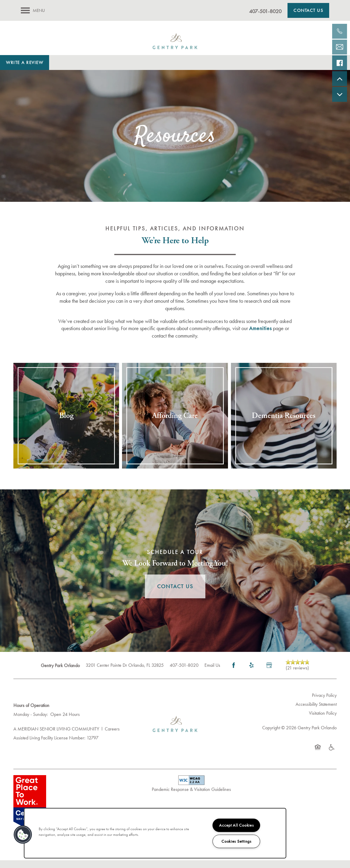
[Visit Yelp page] (251, 673)
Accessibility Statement (316, 712)
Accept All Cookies (236, 825)
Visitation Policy (323, 721)
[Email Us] (340, 47)
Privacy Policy (324, 703)
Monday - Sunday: (31, 722)
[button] (308, 10)
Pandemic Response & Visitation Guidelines (191, 797)
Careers (112, 737)
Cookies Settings (236, 841)
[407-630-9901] (340, 31)
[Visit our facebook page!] (340, 63)
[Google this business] (269, 673)
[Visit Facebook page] (234, 673)
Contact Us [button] (175, 594)
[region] (155, 833)
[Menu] (33, 10)
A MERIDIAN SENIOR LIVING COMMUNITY (56, 737)
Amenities (260, 336)
